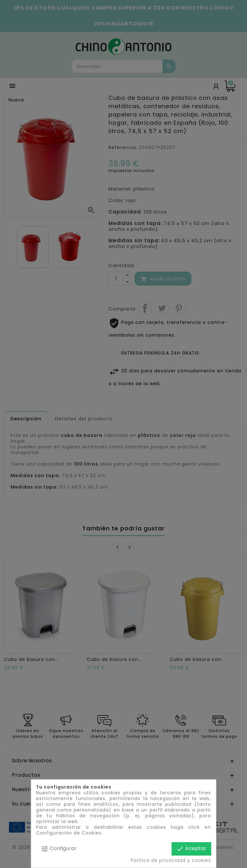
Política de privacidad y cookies (171, 860)
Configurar (59, 849)
